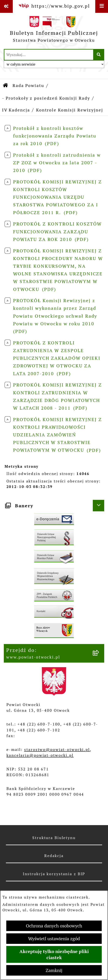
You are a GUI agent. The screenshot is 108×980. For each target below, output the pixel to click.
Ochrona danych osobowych (54, 926)
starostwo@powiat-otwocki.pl (57, 750)
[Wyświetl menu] (102, 6)
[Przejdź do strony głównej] (54, 31)
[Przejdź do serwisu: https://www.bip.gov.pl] (54, 6)
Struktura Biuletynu (54, 838)
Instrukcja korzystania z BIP (54, 874)
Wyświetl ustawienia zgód (54, 939)
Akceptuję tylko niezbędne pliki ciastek (54, 954)
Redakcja (54, 856)
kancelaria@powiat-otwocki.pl (40, 755)
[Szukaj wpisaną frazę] (99, 55)
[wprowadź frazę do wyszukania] (49, 55)
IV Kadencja (16, 110)
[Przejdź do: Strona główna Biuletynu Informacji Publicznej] (6, 86)
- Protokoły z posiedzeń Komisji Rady (46, 98)
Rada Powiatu (28, 85)
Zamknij (54, 970)
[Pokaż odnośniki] (6, 6)
